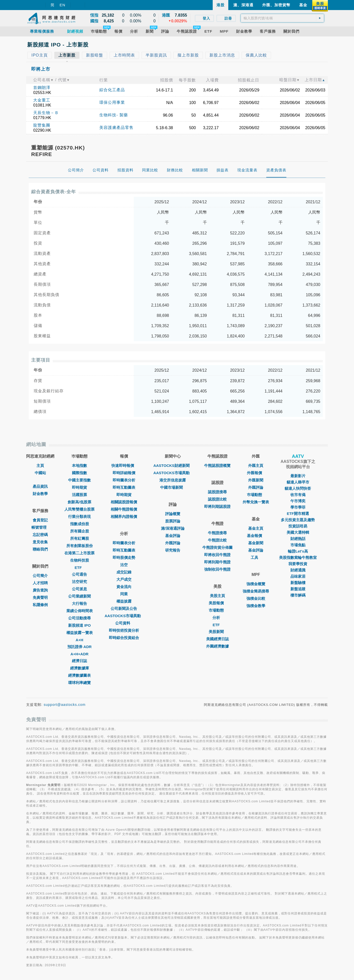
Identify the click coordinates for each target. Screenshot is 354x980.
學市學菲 (298, 507)
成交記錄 (124, 572)
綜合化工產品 (112, 90)
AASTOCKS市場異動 (124, 616)
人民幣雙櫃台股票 (79, 509)
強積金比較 (256, 598)
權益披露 (124, 601)
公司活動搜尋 (79, 618)
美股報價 (217, 603)
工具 (256, 557)
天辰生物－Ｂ (46, 113)
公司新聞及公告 (124, 608)
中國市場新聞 (173, 487)
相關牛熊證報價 (124, 509)
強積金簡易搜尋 (256, 591)
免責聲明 (40, 597)
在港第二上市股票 (79, 553)
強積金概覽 (256, 584)
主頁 (40, 465)
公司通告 (79, 574)
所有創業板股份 (80, 546)
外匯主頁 (256, 465)
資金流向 (124, 587)
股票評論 (173, 521)
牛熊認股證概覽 (217, 465)
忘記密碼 (40, 535)
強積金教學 (256, 606)
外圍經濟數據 (217, 646)
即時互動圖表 (124, 487)
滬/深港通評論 (173, 528)
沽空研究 (79, 582)
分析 (217, 618)
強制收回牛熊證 (217, 569)
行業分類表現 (79, 517)
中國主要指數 (79, 480)
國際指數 (79, 473)
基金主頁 (256, 528)
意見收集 (40, 542)
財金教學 (40, 494)
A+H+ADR (79, 654)
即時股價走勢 (124, 557)
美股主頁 (217, 596)
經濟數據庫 (80, 668)
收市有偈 (298, 495)
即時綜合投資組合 (124, 638)
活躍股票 (79, 495)
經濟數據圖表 (79, 675)
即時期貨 (79, 487)
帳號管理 (40, 527)
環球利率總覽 (79, 683)
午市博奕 (298, 501)
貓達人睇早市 (298, 482)
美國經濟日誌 (217, 639)
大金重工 (42, 100)
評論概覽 (173, 514)
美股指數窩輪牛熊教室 (298, 557)
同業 (124, 594)
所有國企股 (80, 531)
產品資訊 (40, 486)
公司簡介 (40, 576)
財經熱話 (298, 539)
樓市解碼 (298, 595)
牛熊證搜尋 (217, 533)
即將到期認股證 (217, 506)
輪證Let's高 (298, 551)
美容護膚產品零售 (116, 128)
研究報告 (173, 550)
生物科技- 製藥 (114, 115)
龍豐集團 (42, 125)
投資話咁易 (298, 526)
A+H (79, 640)
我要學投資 (298, 564)
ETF (79, 568)
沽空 (124, 565)
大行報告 (79, 603)
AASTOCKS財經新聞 (173, 465)
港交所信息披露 (173, 480)
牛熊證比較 (217, 540)
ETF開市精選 (298, 513)
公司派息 (79, 589)
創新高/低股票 (79, 502)
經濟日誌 (79, 661)
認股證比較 (217, 499)
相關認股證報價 (124, 502)
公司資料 (124, 623)
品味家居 (298, 576)
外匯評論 (173, 543)
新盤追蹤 (298, 589)
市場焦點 (298, 545)
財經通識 (298, 570)
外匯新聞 (256, 480)
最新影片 (298, 476)
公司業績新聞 (79, 596)
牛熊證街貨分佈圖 (217, 547)
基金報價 (256, 536)
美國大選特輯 (298, 532)
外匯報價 (256, 473)
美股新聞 (217, 632)
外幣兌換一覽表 (256, 502)
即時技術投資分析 (124, 630)
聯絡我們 (40, 549)
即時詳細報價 (124, 473)
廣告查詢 (40, 590)
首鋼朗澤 (42, 88)
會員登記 (40, 520)
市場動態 (217, 610)
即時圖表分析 (124, 480)
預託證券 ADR (80, 647)
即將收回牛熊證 (217, 555)
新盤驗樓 (298, 583)
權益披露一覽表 (80, 633)
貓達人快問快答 (298, 488)
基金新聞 (256, 543)
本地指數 (79, 465)
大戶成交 (124, 579)
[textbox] (282, 18)
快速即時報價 (124, 465)
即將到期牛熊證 (217, 562)
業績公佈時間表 (80, 611)
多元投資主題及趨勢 (298, 520)
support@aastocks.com (65, 705)
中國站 (40, 473)
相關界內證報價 (124, 517)
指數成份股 (80, 524)
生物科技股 (80, 560)
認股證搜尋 (217, 492)
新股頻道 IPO (79, 625)
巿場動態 (256, 495)
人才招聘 (40, 583)
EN (62, 5)
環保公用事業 (112, 102)
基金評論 (173, 536)
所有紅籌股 (80, 538)
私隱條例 (40, 605)
